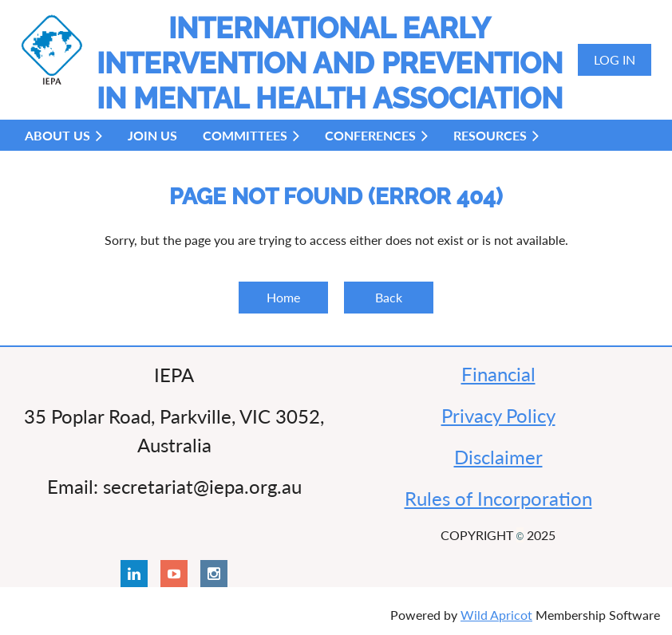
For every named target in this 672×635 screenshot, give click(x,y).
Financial (498, 374)
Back (389, 297)
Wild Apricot (496, 615)
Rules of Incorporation (498, 498)
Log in (615, 59)
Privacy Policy (498, 415)
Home (283, 297)
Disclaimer (498, 457)
